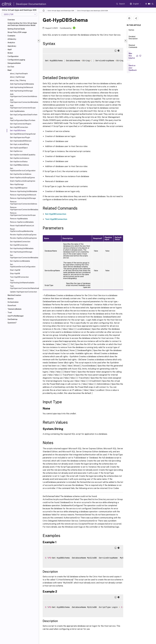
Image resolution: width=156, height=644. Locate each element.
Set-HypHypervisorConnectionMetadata (24, 256)
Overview (11, 20)
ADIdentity (12, 39)
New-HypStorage (17, 184)
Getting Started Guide (16, 29)
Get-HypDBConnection (19, 127)
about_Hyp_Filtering (18, 80)
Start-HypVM (15, 270)
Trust (10, 312)
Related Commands (133, 47)
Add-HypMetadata (17, 111)
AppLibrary (12, 46)
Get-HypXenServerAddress (21, 174)
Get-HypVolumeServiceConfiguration (23, 169)
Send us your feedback (133, 68)
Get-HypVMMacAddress (19, 165)
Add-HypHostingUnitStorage (21, 91)
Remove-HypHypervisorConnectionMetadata (24, 208)
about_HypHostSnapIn (19, 74)
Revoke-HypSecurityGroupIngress (23, 238)
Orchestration (13, 302)
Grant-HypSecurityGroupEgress (22, 178)
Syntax (131, 31)
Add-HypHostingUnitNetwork (22, 87)
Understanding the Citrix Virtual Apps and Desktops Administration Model (22, 24)
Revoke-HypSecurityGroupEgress (23, 235)
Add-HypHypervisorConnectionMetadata (24, 101)
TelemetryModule (15, 309)
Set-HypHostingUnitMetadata (22, 248)
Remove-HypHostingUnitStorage (23, 198)
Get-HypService (16, 151)
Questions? (12, 323)
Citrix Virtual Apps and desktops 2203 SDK (93, 11)
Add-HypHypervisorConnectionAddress (24, 95)
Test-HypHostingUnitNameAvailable (22, 282)
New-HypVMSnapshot (19, 188)
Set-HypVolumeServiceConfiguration (23, 266)
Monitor (11, 299)
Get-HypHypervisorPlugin (20, 137)
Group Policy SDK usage (17, 32)
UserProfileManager (16, 316)
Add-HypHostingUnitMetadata (22, 84)
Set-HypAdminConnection (20, 242)
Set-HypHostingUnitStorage (21, 252)
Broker (10, 53)
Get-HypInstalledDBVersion (21, 141)
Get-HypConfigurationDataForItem (24, 115)
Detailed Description (133, 39)
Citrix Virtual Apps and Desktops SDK (61, 11)
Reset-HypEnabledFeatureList (22, 226)
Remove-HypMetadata (19, 219)
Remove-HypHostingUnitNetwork (23, 195)
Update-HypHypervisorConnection (23, 292)
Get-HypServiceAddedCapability (23, 155)
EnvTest (11, 67)
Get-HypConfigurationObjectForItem (23, 119)
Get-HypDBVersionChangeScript (23, 134)
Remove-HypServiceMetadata (22, 222)
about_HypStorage (17, 77)
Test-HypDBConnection (19, 277)
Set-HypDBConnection (19, 245)
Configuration (13, 56)
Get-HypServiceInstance (20, 158)
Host (10, 70)
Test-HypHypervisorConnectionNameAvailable (24, 287)
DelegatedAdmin (14, 63)
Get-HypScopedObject (19, 148)
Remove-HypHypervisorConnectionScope (23, 214)
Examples (11, 36)
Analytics (11, 43)
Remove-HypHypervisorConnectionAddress (24, 203)
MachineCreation (14, 295)
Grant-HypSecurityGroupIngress (23, 181)
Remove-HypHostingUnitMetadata (24, 191)
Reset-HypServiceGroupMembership (22, 230)
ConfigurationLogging (16, 60)
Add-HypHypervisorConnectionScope (23, 107)
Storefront (12, 306)
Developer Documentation (31, 4)
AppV (10, 49)
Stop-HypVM (15, 273)
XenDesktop (12, 319)
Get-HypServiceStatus (19, 162)
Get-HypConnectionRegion (21, 124)
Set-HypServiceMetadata (20, 261)
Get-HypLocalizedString (19, 144)
